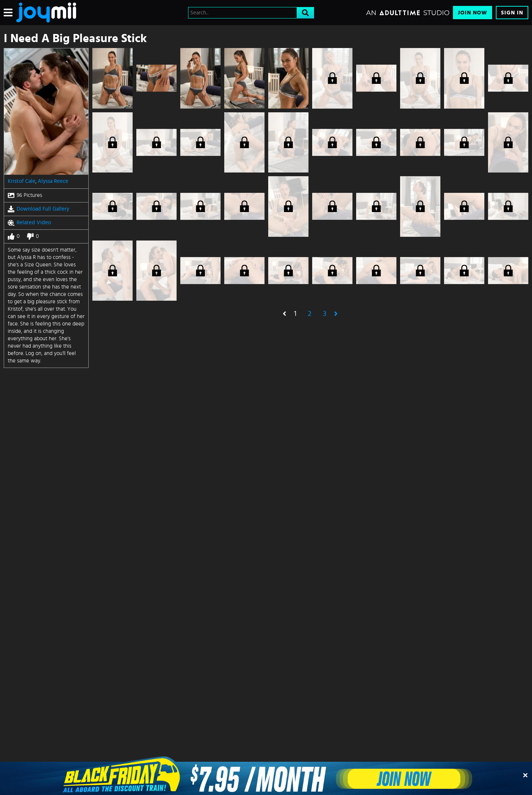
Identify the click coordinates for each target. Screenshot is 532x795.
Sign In (512, 13)
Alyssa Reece (53, 181)
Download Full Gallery (38, 209)
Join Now (473, 13)
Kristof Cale (22, 181)
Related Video (29, 223)
